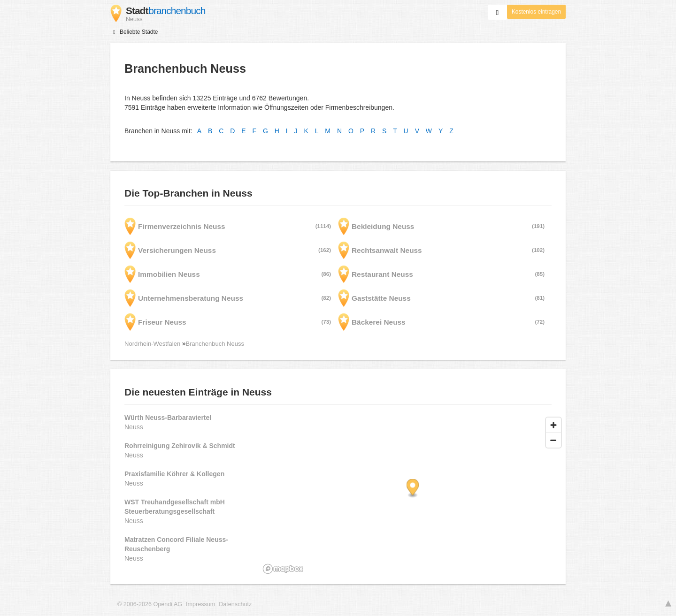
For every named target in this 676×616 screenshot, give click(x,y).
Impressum (200, 604)
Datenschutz (235, 604)
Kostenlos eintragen (536, 12)
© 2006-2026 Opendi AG (150, 604)
